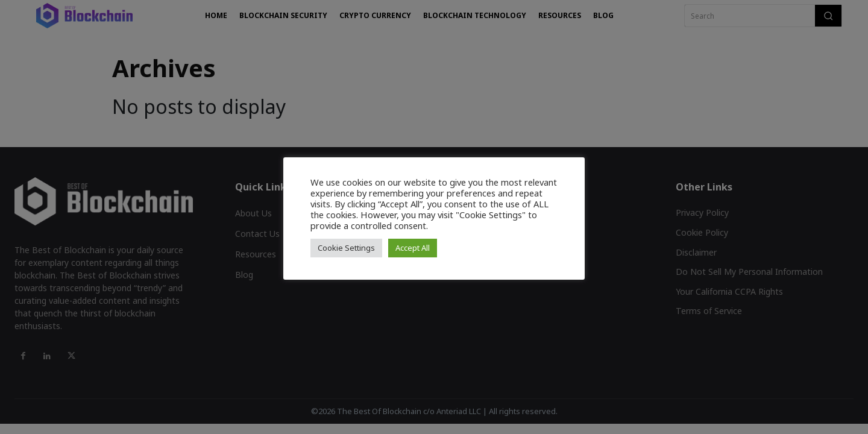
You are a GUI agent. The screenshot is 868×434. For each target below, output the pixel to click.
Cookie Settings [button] (346, 248)
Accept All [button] (413, 248)
